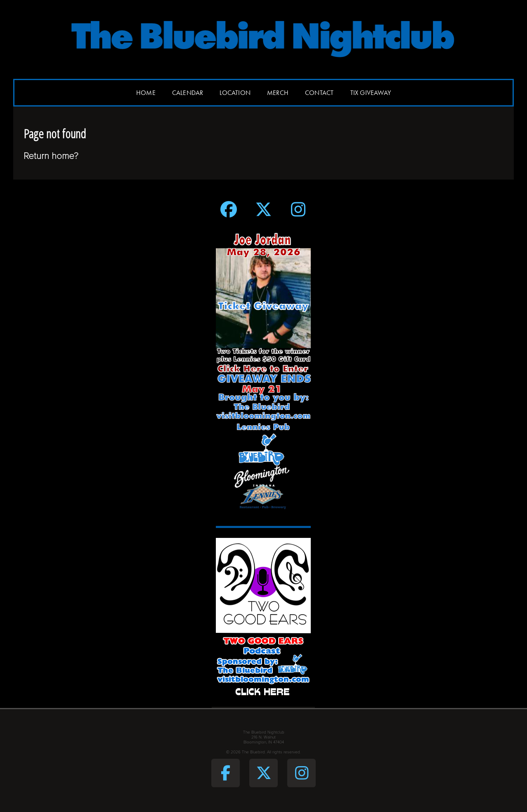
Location (235, 93)
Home (146, 93)
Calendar (188, 93)
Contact (319, 93)
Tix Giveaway (371, 93)
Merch (278, 93)
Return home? (51, 156)
